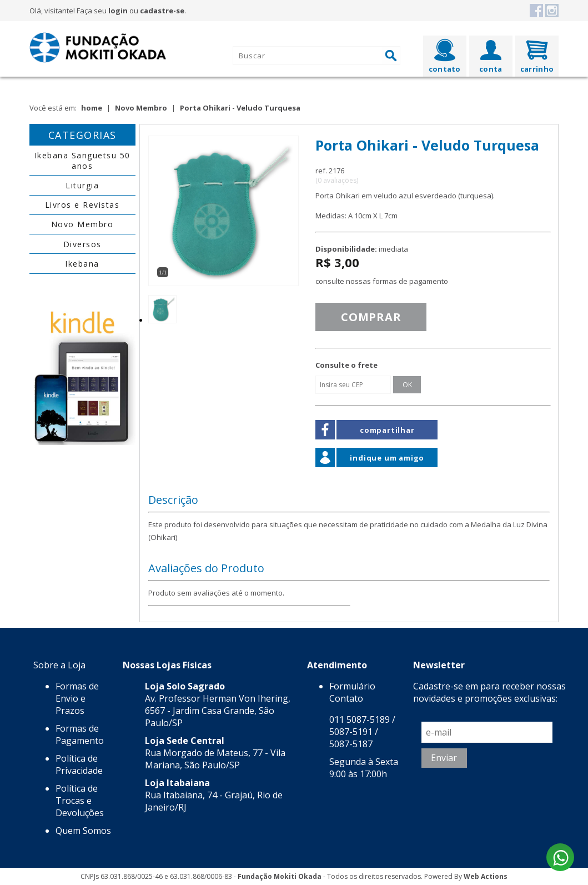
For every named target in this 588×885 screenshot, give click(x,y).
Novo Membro (141, 108)
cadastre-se (162, 11)
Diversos (82, 244)
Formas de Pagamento (80, 734)
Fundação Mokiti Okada (280, 876)
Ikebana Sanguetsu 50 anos (82, 161)
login (118, 11)
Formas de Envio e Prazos (77, 698)
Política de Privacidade (79, 764)
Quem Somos (83, 831)
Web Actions (486, 876)
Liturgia (82, 185)
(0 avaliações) (337, 180)
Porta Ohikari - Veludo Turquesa (240, 108)
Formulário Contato (352, 692)
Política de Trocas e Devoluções (80, 801)
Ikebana (82, 264)
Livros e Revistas (82, 205)
